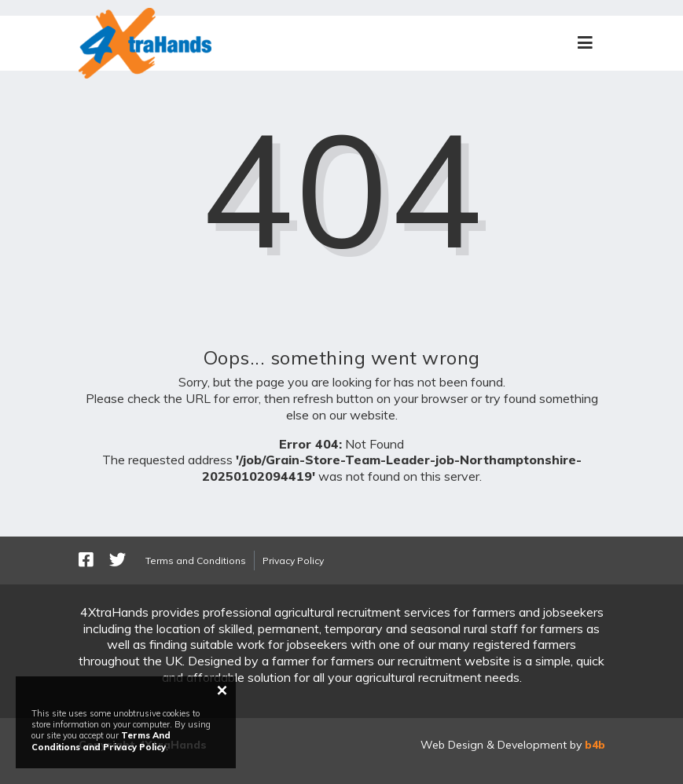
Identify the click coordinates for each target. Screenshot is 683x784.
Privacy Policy (293, 561)
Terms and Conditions (196, 561)
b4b (595, 745)
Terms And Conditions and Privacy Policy (101, 741)
